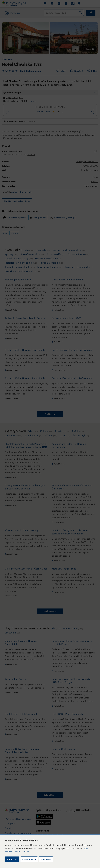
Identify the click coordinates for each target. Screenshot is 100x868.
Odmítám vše (29, 859)
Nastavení (46, 859)
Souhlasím (12, 859)
